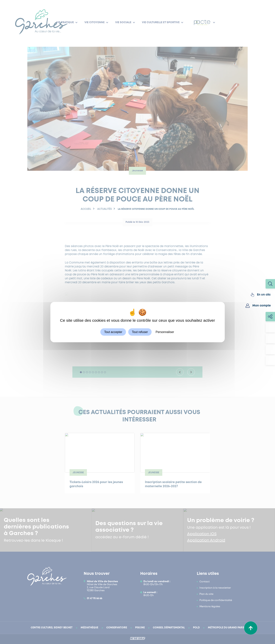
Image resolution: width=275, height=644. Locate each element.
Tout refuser (140, 332)
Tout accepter (113, 332)
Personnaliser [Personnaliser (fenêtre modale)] (165, 332)
